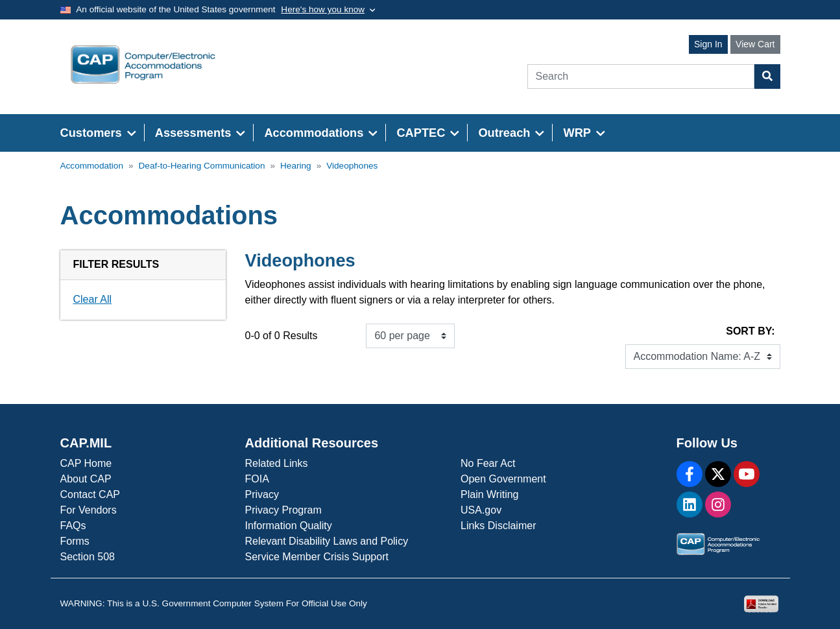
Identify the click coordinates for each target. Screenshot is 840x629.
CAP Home (86, 463)
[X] (718, 474)
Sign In (708, 44)
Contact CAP (90, 494)
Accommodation (92, 166)
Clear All (93, 299)
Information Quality (289, 526)
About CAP (86, 479)
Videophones (352, 166)
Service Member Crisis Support (317, 557)
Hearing (296, 166)
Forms (75, 541)
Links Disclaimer (498, 526)
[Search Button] (767, 77)
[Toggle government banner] (328, 10)
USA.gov (481, 510)
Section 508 (88, 557)
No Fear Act (488, 463)
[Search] (641, 77)
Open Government (503, 479)
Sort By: (750, 331)
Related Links (277, 463)
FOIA (257, 479)
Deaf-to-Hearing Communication (202, 166)
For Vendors (89, 510)
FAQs (73, 526)
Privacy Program (283, 510)
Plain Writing (490, 494)
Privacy (262, 494)
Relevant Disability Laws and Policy (327, 541)
